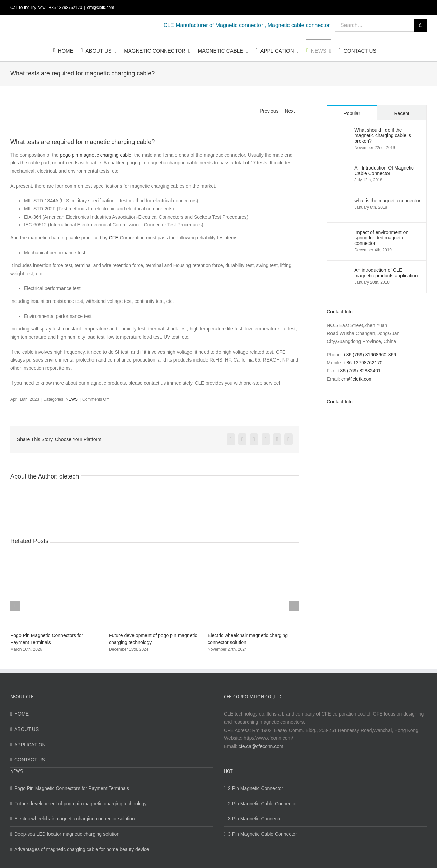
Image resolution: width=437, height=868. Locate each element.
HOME (22, 714)
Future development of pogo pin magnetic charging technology (81, 804)
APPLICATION (30, 745)
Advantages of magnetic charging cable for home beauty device (82, 849)
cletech (69, 476)
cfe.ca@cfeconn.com (261, 746)
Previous (269, 111)
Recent (401, 113)
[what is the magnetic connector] (341, 202)
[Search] (420, 25)
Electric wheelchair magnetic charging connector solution (75, 819)
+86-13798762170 (363, 363)
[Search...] (374, 25)
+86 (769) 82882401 (359, 371)
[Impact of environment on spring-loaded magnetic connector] (341, 233)
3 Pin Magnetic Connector (256, 819)
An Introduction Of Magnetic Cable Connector (384, 171)
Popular (352, 113)
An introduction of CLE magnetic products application (386, 273)
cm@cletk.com (101, 8)
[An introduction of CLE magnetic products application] (341, 271)
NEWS (72, 399)
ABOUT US (26, 729)
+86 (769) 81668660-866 (370, 355)
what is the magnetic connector (387, 201)
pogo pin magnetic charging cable (96, 155)
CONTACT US (30, 760)
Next (290, 111)
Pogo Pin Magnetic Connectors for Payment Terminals (72, 788)
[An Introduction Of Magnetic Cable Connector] (341, 169)
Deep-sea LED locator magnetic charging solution (67, 834)
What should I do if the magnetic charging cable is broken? (383, 135)
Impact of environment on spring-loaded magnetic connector (381, 238)
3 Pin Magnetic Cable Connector (263, 834)
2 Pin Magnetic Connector (256, 788)
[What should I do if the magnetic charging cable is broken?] (341, 131)
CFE (114, 238)
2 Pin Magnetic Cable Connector (263, 804)
